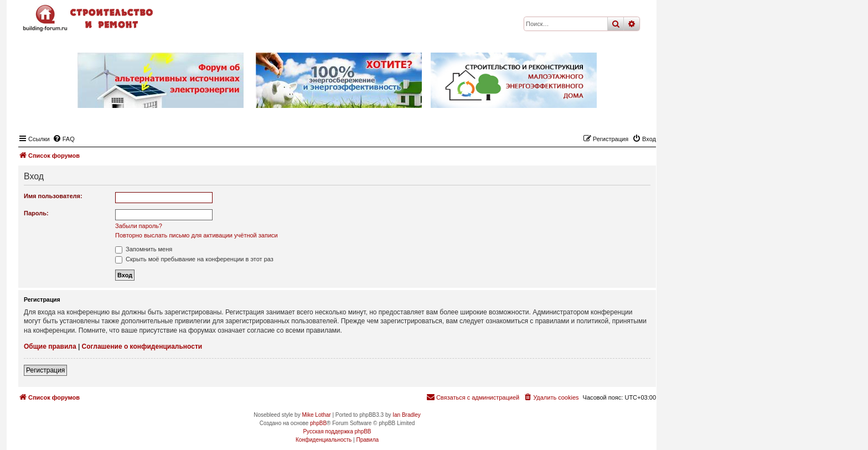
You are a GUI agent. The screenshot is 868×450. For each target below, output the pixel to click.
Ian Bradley (407, 415)
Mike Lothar (316, 415)
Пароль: (36, 213)
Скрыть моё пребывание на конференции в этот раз (194, 259)
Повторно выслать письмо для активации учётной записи (197, 235)
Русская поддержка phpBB (337, 431)
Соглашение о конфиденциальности (142, 346)
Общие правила (50, 346)
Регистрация (45, 370)
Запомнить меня (144, 249)
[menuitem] (64, 139)
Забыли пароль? (139, 226)
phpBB (318, 423)
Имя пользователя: (53, 196)
